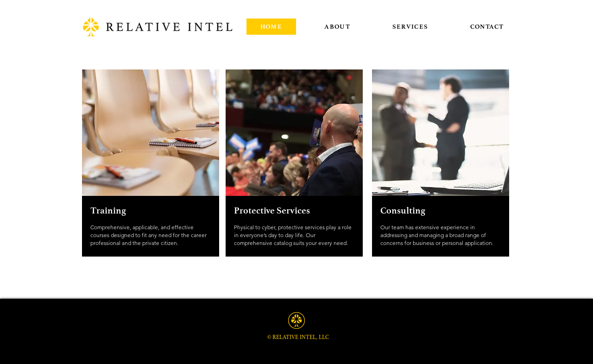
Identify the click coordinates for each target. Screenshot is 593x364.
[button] (410, 27)
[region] (296, 181)
